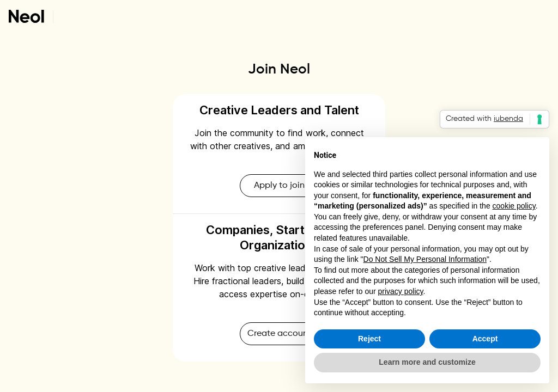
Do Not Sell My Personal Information (425, 259)
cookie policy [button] (514, 206)
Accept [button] (485, 339)
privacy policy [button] (401, 291)
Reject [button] (369, 339)
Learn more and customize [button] (427, 362)
